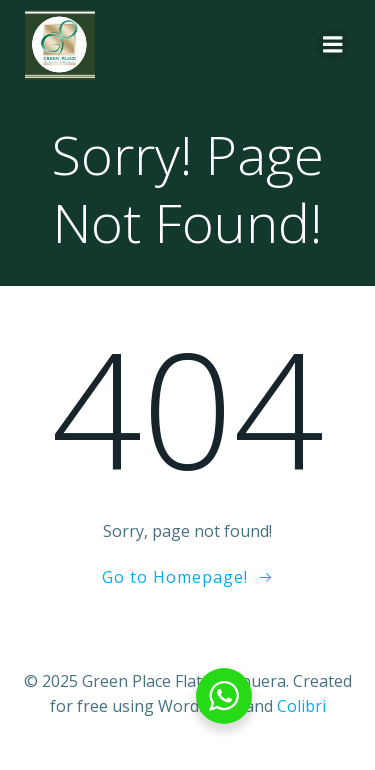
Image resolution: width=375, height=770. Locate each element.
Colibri (301, 706)
